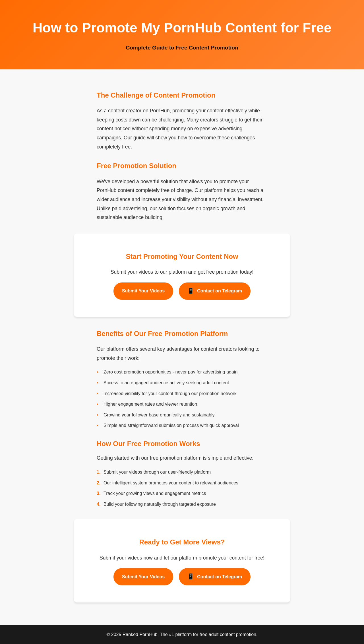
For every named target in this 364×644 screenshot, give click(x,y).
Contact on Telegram (215, 291)
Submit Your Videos (143, 291)
